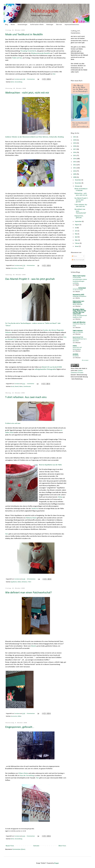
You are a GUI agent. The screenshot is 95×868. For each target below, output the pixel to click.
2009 (75, 174)
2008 (75, 177)
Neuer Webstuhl (77, 304)
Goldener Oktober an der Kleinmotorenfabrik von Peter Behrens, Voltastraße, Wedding (34, 117)
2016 (75, 153)
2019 (75, 143)
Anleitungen (50, 25)
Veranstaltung (18, 82)
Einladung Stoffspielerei (79, 296)
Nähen (21, 387)
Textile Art (35, 509)
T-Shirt (29, 582)
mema (75, 346)
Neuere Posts (10, 846)
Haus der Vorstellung (27, 776)
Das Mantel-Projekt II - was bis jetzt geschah (30, 279)
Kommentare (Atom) (19, 849)
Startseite (36, 846)
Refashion (24, 582)
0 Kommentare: (31, 714)
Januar (77, 246)
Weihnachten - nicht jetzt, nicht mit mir (27, 93)
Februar (77, 243)
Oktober (78, 186)
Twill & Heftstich (78, 331)
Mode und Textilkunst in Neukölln (24, 35)
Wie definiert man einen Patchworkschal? (28, 593)
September (78, 222)
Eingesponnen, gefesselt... (20, 727)
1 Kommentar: (31, 384)
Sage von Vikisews (78, 332)
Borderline (76, 356)
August (77, 225)
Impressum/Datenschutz (72, 25)
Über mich (59, 25)
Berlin (12, 82)
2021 (75, 137)
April (76, 237)
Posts (75, 256)
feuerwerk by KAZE (78, 295)
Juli (76, 228)
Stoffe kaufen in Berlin (37, 25)
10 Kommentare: (31, 579)
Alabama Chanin (31, 518)
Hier (7, 534)
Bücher (13, 25)
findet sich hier (17, 58)
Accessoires (14, 716)
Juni (76, 231)
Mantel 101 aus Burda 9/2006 (52, 367)
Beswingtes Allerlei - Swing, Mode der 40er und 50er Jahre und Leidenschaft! (79, 312)
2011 (75, 168)
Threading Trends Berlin (28, 51)
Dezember (78, 180)
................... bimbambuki (79, 288)
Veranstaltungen (22, 25)
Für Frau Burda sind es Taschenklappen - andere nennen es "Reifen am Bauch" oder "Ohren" (33, 305)
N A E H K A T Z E (78, 337)
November (78, 183)
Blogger (56, 863)
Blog (7, 25)
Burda (13, 387)
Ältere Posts (62, 846)
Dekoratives (14, 268)
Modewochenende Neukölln (41, 53)
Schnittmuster (27, 387)
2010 (75, 171)
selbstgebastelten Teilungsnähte (45, 369)
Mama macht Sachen (79, 276)
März (77, 240)
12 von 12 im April (78, 290)
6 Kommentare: (31, 266)
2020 (75, 140)
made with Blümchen (79, 322)
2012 (75, 165)
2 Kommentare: (31, 79)
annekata (75, 354)
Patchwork (21, 268)
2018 (75, 146)
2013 (75, 162)
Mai (76, 234)
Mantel (17, 387)
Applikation (14, 582)
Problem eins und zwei (30, 413)
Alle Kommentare (78, 260)
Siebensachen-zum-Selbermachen (79, 302)
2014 (75, 159)
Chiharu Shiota (23, 773)
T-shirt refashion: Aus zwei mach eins (26, 397)
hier (54, 74)
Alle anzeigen (85, 360)
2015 (75, 156)
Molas (60, 497)
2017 (75, 149)
